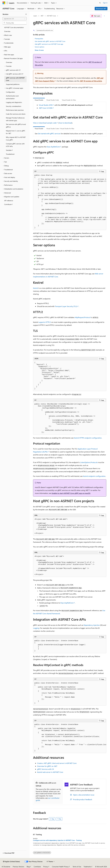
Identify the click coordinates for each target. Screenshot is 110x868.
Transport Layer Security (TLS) (66, 306)
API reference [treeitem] (9, 201)
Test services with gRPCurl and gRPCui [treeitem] (16, 126)
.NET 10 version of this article (91, 81)
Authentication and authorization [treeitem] (12, 97)
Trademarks (87, 867)
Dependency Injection (92, 625)
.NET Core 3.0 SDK (46, 108)
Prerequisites (39, 39)
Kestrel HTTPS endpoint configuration (88, 438)
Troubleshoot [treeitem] (10, 154)
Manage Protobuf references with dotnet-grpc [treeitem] (15, 119)
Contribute (37, 867)
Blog (28, 867)
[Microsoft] (4, 3)
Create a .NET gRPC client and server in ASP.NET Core (57, 763)
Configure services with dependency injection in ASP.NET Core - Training (57, 840)
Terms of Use (77, 867)
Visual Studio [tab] (39, 100)
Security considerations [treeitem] (14, 106)
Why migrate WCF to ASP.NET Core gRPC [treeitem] (16, 139)
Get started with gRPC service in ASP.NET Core (50, 41)
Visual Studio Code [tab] (53, 100)
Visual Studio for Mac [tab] (69, 100)
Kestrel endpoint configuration (94, 476)
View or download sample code (45, 123)
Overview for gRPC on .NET (47, 766)
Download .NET (101, 9)
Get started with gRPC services (49, 133)
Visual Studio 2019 (46, 105)
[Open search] (100, 3)
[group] (70, 202)
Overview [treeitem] (7, 31)
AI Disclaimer (6, 867)
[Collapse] (26, 14)
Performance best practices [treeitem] (15, 110)
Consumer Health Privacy (60, 867)
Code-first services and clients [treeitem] (16, 114)
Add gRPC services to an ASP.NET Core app (49, 44)
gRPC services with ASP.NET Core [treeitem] (15, 79)
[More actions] (104, 16)
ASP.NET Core (51, 16)
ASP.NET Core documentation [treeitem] (14, 27)
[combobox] (15, 19)
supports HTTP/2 (45, 322)
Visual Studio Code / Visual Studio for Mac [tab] (60, 129)
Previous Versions (18, 867)
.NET (42, 16)
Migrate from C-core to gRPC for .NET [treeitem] (16, 132)
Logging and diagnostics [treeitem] (14, 102)
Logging (36, 628)
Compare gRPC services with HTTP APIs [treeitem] (15, 145)
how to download (65, 123)
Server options (40, 47)
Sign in (105, 3)
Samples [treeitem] (9, 150)
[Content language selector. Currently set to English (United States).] (11, 862)
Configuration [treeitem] (10, 92)
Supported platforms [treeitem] (13, 84)
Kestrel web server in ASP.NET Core (50, 772)
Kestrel (36, 288)
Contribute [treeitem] (8, 204)
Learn (35, 16)
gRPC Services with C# (45, 769)
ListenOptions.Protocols (89, 462)
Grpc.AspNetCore (53, 147)
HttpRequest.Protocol (83, 317)
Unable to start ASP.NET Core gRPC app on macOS (71, 493)
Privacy (46, 867)
